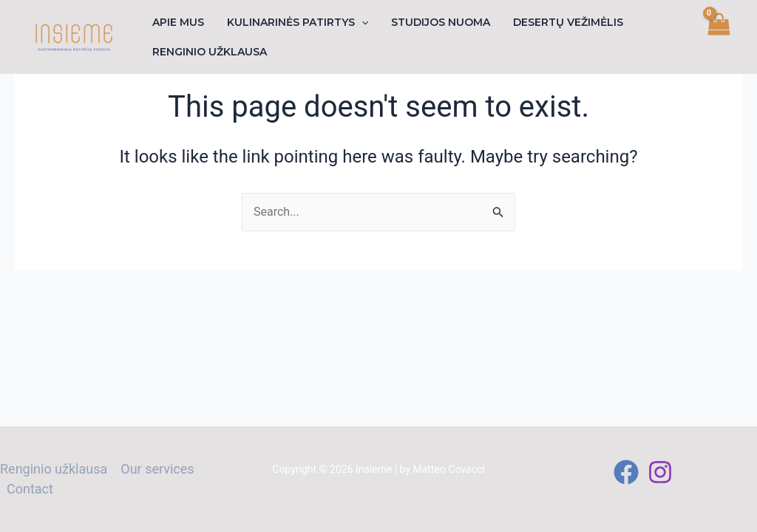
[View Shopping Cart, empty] (718, 37)
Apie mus (177, 22)
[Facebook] (626, 472)
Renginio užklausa (208, 52)
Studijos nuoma (435, 22)
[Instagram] (660, 472)
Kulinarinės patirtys (294, 22)
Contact (30, 489)
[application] (358, 22)
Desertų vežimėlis (560, 22)
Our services (157, 469)
